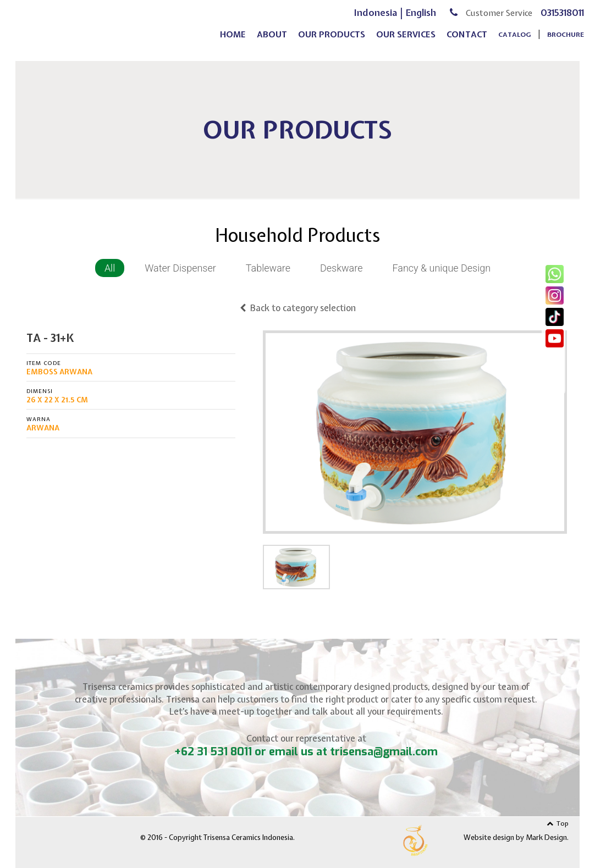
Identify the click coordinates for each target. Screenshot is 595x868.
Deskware (341, 268)
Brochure (566, 42)
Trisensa (111, 28)
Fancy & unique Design (441, 268)
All (110, 268)
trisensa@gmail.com (384, 752)
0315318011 (562, 20)
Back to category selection (298, 308)
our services (406, 42)
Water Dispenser (180, 268)
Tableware (268, 268)
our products (332, 42)
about (272, 42)
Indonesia (376, 20)
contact (467, 42)
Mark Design (546, 837)
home (233, 42)
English (421, 20)
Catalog (515, 42)
